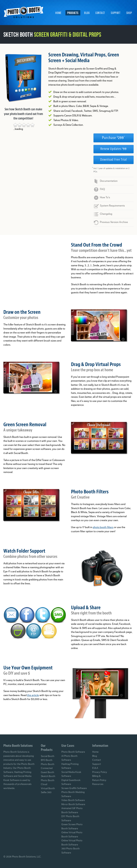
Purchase (113, 138)
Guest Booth (47, 772)
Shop (129, 13)
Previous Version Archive (114, 222)
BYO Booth (47, 760)
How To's (105, 197)
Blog (87, 13)
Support (116, 13)
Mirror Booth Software (73, 804)
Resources (98, 784)
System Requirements (112, 206)
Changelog (106, 214)
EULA (95, 768)
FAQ (102, 189)
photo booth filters (103, 527)
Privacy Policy (100, 772)
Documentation (109, 181)
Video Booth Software (73, 800)
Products (73, 13)
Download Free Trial (113, 160)
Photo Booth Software (73, 752)
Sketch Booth (48, 776)
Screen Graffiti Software (74, 788)
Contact (100, 13)
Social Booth (48, 756)
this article (33, 695)
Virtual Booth (48, 788)
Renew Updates (114, 149)
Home (58, 13)
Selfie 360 (46, 792)
